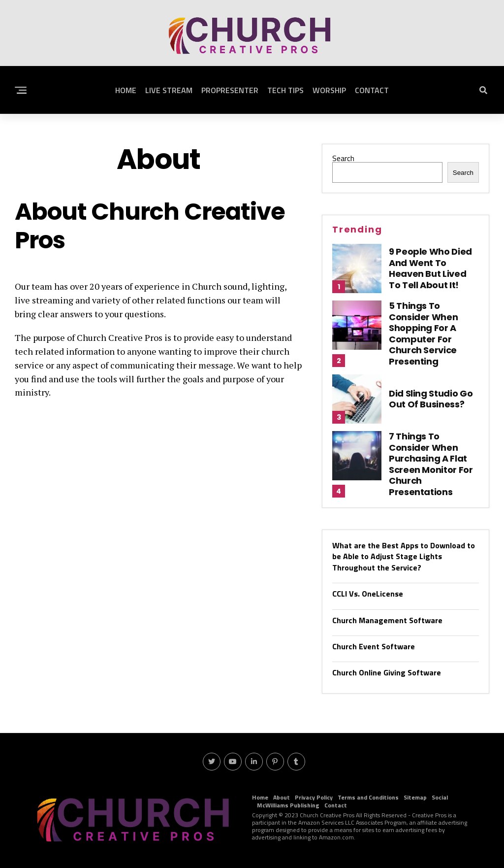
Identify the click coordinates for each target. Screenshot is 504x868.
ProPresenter (230, 90)
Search (343, 158)
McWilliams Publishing (288, 805)
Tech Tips (285, 90)
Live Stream (169, 90)
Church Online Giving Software (387, 672)
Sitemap (415, 797)
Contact (372, 90)
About (282, 797)
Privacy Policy (314, 797)
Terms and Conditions (368, 797)
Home (126, 90)
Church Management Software (387, 620)
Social (440, 797)
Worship (329, 90)
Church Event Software (374, 646)
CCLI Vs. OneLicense (368, 594)
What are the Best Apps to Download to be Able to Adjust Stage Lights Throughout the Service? (404, 556)
